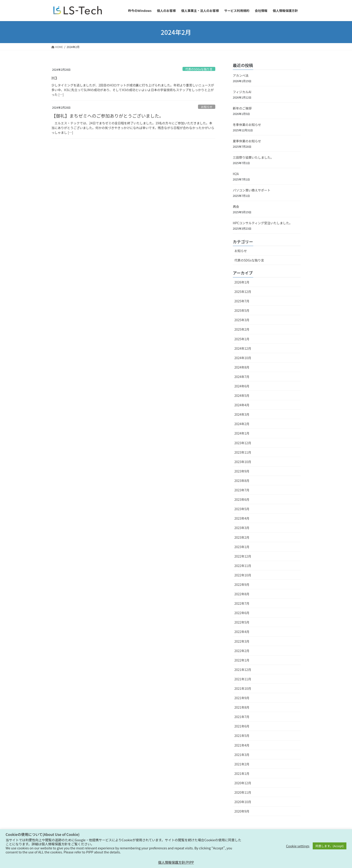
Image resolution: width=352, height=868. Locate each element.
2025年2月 (242, 329)
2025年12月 (243, 292)
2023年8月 (242, 481)
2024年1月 (242, 433)
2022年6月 (242, 613)
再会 (236, 207)
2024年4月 (242, 405)
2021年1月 (242, 774)
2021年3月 (242, 755)
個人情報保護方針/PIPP (176, 862)
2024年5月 (242, 396)
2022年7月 (242, 603)
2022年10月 (243, 575)
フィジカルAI (242, 92)
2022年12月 (243, 556)
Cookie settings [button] (298, 846)
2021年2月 (242, 764)
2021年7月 (242, 717)
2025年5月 (242, 310)
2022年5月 (242, 622)
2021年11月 (243, 679)
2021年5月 (242, 736)
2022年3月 (242, 641)
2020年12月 (243, 783)
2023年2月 (242, 537)
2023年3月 (242, 528)
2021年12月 (243, 670)
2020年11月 (243, 792)
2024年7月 (242, 377)
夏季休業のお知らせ (247, 141)
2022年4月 (242, 632)
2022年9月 (242, 585)
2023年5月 (242, 509)
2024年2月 (242, 424)
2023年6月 (242, 499)
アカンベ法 (241, 75)
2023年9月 (242, 471)
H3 (54, 78)
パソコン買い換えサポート (252, 190)
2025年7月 (242, 301)
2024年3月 (242, 414)
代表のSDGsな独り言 (199, 69)
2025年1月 (242, 339)
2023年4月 (242, 518)
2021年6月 (242, 726)
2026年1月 (242, 282)
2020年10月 (243, 802)
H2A (236, 174)
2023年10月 (243, 462)
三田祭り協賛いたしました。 (253, 157)
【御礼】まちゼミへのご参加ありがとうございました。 (108, 116)
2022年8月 (242, 594)
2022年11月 (243, 566)
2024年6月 (242, 386)
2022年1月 (242, 660)
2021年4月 (242, 745)
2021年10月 (243, 688)
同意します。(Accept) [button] (330, 846)
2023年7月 (242, 490)
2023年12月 (243, 443)
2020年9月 (242, 811)
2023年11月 (243, 452)
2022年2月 (242, 651)
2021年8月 (242, 707)
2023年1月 (242, 547)
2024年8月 (242, 367)
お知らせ (207, 107)
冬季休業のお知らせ (247, 125)
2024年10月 (243, 358)
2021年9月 (242, 698)
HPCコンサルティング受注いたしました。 (263, 223)
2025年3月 (242, 320)
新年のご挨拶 (242, 108)
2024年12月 (243, 348)
